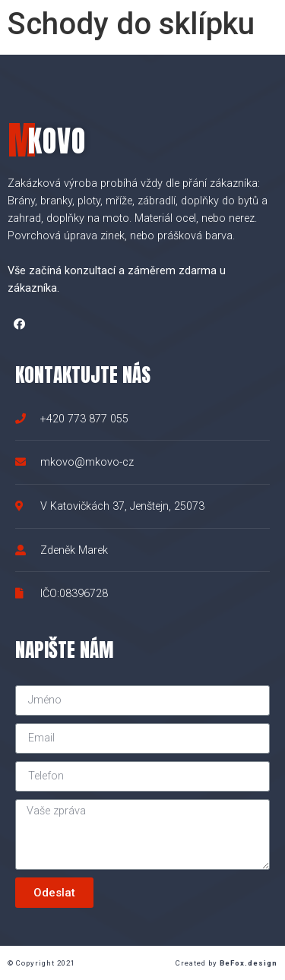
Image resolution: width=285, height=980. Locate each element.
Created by (226, 963)
